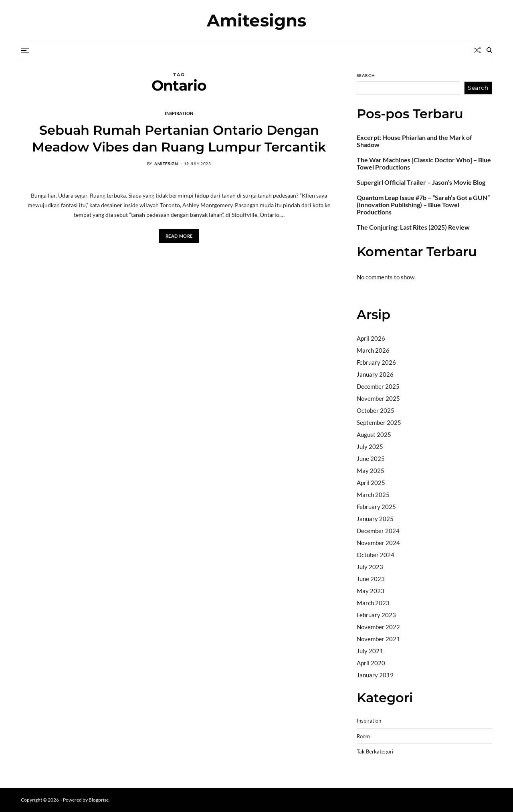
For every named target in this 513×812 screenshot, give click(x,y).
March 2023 (373, 603)
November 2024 (378, 543)
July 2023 (370, 567)
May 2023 (371, 591)
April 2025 (371, 483)
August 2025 (374, 434)
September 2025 (379, 422)
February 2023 (376, 615)
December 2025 (378, 386)
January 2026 (375, 374)
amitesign (166, 164)
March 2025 (373, 495)
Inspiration (179, 113)
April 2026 (371, 338)
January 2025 (375, 519)
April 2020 (371, 663)
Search (366, 75)
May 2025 (371, 471)
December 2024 (378, 531)
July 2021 (370, 651)
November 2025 (378, 398)
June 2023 (371, 579)
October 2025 (376, 410)
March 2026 (373, 350)
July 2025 (370, 446)
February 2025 (376, 507)
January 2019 (375, 675)
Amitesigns (256, 20)
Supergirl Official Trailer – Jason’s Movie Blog (421, 182)
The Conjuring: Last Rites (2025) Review (413, 227)
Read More (179, 236)
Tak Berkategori (375, 752)
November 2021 (378, 639)
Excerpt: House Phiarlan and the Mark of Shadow (414, 141)
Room (363, 736)
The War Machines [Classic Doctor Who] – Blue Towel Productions (424, 164)
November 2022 (378, 627)
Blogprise (99, 800)
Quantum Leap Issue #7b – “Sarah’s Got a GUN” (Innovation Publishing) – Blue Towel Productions (423, 205)
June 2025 (371, 459)
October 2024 (376, 555)
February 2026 (376, 362)
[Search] (489, 50)
